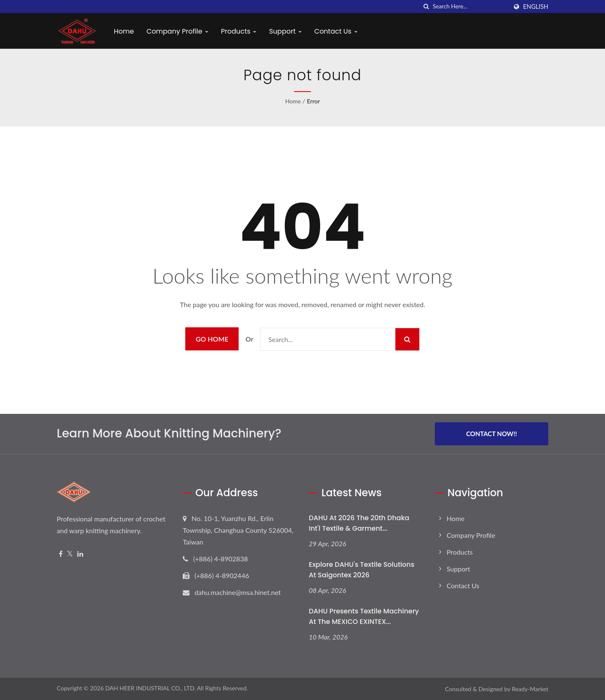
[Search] (470, 7)
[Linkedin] (80, 554)
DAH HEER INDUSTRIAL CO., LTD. (150, 688)
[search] (426, 7)
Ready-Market (530, 689)
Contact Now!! (491, 434)
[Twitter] (70, 554)
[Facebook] (61, 554)
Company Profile (178, 31)
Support (285, 31)
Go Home (212, 339)
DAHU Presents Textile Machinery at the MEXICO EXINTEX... (364, 616)
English (536, 7)
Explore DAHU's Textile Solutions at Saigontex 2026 (362, 570)
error (313, 101)
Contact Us (336, 31)
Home (124, 31)
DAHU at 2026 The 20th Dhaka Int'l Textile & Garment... (359, 523)
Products (239, 31)
